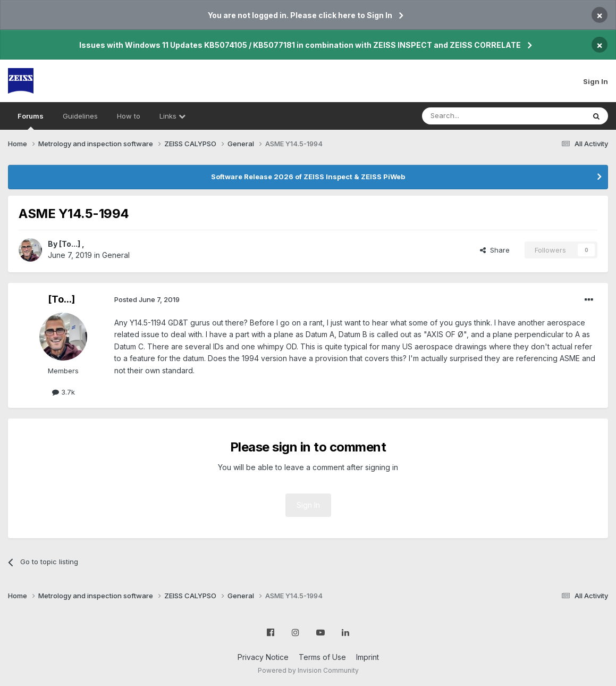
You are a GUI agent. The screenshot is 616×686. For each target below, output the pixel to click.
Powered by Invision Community (308, 670)
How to (129, 116)
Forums (31, 121)
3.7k (64, 392)
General (116, 255)
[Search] (476, 116)
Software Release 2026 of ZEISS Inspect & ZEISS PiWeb (308, 177)
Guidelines (80, 116)
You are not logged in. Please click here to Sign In (300, 15)
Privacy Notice (263, 657)
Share (495, 250)
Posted (147, 299)
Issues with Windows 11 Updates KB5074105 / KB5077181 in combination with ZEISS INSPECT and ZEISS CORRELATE (300, 45)
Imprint (368, 657)
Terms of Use (322, 657)
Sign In (596, 81)
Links (172, 116)
